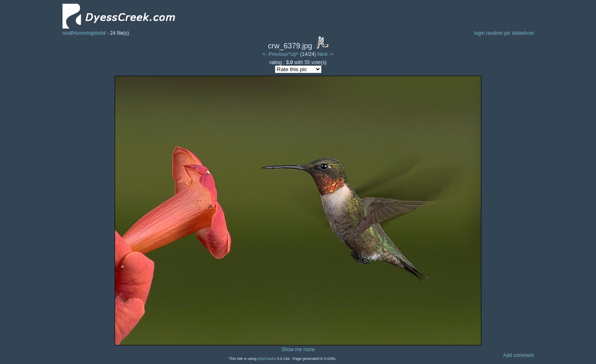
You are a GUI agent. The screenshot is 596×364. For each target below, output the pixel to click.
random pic (498, 33)
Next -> (326, 54)
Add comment (519, 355)
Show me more (298, 350)
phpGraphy (267, 359)
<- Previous (275, 54)
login (479, 33)
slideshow (523, 33)
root (66, 33)
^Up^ (293, 54)
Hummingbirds (88, 33)
